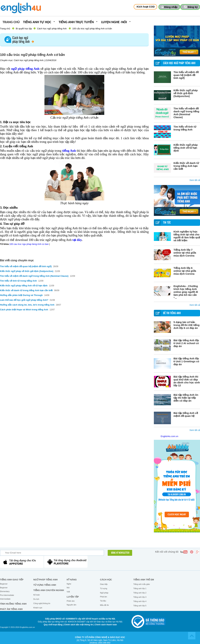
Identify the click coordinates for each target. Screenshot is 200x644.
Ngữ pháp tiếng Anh (45, 580)
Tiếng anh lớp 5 (140, 606)
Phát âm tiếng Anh (11, 609)
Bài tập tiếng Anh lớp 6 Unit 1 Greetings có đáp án (186, 361)
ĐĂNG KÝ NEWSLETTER (120, 553)
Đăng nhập (171, 7)
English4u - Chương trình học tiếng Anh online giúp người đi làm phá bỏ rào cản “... (186, 292)
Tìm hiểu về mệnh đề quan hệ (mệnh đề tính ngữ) (186, 75)
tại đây (77, 240)
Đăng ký (193, 7)
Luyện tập (73, 597)
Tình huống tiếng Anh (13, 604)
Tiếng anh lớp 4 (140, 601)
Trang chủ (11, 22)
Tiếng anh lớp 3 (140, 597)
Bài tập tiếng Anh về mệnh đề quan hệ (186, 414)
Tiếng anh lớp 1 (140, 588)
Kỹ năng (72, 580)
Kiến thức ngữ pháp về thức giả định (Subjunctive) (186, 93)
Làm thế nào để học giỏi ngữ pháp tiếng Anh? (24, 300)
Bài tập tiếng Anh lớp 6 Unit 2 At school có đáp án (186, 343)
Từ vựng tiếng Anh (45, 585)
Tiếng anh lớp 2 (140, 593)
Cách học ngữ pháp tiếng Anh (52, 29)
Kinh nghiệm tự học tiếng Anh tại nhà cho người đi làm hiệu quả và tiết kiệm (187, 236)
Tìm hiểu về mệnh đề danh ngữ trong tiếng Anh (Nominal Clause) (186, 113)
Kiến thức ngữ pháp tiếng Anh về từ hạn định (186, 148)
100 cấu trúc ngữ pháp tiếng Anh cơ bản (92, 29)
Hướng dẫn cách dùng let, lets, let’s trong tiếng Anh (27, 305)
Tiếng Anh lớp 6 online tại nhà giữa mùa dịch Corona (185, 271)
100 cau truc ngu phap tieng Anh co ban (29, 244)
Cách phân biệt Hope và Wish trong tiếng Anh (24, 310)
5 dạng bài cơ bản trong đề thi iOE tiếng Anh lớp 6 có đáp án (186, 325)
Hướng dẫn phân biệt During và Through (22, 295)
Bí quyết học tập (24, 29)
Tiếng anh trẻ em (144, 580)
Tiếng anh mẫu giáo (142, 584)
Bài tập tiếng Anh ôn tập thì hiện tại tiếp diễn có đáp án (186, 398)
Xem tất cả (195, 180)
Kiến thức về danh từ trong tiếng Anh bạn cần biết (186, 166)
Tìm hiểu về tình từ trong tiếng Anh (185, 128)
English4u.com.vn (169, 436)
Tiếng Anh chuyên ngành (49, 590)
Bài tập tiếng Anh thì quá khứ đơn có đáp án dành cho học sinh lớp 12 (187, 381)
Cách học (106, 580)
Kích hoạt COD (146, 7)
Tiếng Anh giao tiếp (12, 580)
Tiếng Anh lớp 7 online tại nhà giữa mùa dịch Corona (185, 253)
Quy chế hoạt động (53, 625)
